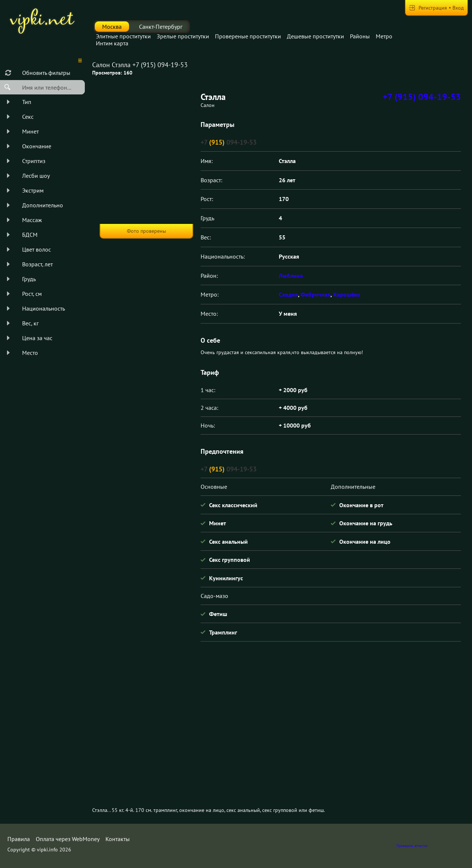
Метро (384, 36)
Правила (19, 839)
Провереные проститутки (248, 36)
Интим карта (112, 43)
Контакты (118, 839)
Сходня (288, 294)
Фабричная (315, 294)
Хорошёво (347, 294)
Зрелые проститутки (183, 36)
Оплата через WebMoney (68, 839)
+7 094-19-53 (229, 142)
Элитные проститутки (123, 36)
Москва (112, 27)
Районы (360, 36)
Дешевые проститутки (315, 36)
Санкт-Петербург (161, 27)
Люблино (291, 276)
